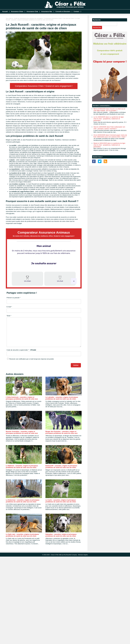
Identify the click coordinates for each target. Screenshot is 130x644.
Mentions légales (83, 555)
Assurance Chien (17, 11)
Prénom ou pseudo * (14, 298)
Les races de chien (68, 18)
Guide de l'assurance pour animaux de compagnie (28, 18)
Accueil (5, 11)
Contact (76, 11)
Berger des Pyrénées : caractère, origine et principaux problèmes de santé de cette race (62, 432)
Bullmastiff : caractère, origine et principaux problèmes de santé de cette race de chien (61, 467)
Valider (76, 365)
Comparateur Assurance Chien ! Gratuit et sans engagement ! (44, 86)
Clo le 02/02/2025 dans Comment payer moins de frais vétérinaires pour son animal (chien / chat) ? (110, 136)
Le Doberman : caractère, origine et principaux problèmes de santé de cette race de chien (23, 501)
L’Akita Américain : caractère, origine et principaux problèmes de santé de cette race (22, 398)
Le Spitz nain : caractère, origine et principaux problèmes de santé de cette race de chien (22, 535)
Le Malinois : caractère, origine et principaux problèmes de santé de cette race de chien (22, 467)
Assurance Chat (32, 11)
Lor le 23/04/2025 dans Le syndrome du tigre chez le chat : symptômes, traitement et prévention (109, 119)
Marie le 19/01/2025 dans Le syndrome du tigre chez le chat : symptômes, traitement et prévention (109, 145)
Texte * (9, 316)
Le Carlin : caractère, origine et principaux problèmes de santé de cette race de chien (61, 501)
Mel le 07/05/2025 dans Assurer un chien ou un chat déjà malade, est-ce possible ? (109, 110)
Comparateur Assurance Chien (53, 18)
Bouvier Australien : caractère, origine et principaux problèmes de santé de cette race (22, 432)
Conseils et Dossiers (63, 11)
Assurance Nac (47, 11)
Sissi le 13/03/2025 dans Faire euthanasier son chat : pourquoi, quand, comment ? (109, 128)
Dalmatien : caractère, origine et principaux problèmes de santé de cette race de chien (61, 535)
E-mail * (9, 307)
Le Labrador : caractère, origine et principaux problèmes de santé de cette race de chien (62, 398)
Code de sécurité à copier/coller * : (21, 350)
